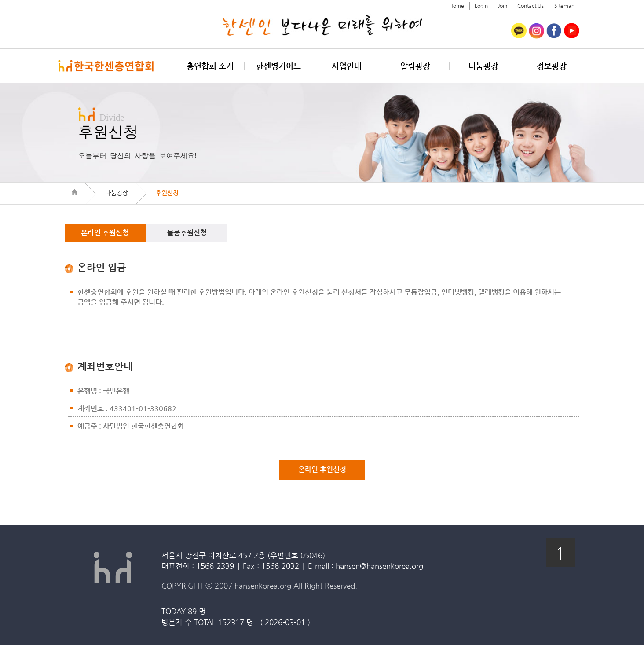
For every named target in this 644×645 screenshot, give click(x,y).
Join (503, 6)
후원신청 (167, 193)
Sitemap (564, 6)
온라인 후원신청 (105, 233)
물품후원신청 (187, 233)
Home (457, 6)
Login (481, 6)
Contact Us (531, 6)
